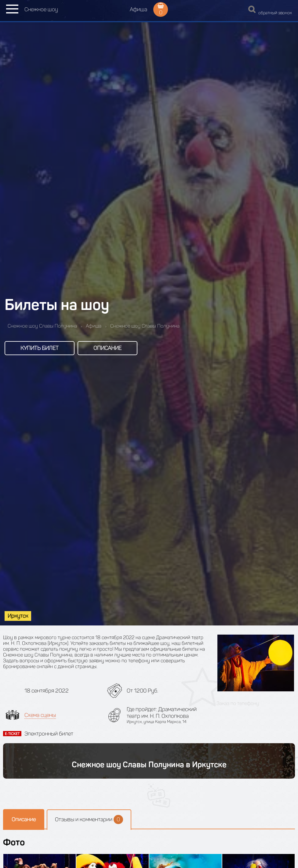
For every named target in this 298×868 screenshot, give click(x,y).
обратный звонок (275, 13)
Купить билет (40, 348)
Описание (107, 348)
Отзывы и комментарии (89, 819)
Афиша (138, 9)
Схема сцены (40, 715)
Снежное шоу (41, 9)
